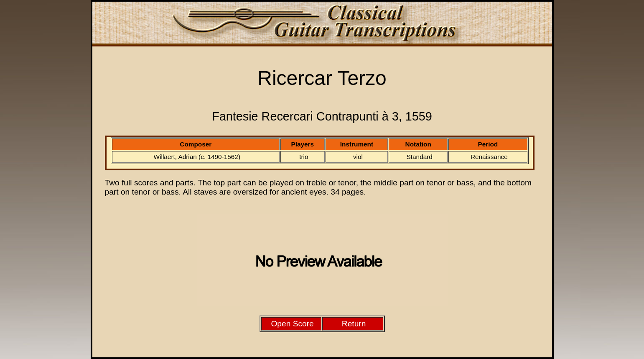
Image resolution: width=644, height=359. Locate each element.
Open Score (292, 324)
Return (354, 324)
